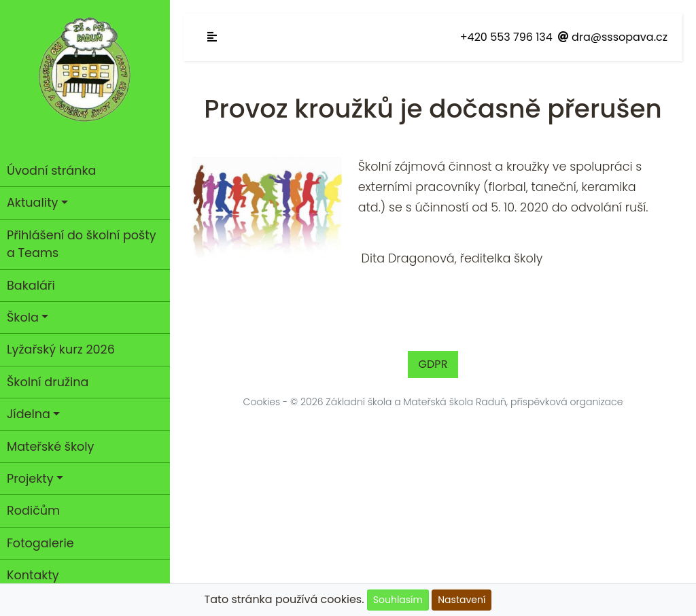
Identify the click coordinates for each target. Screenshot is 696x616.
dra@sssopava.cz (613, 37)
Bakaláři (31, 286)
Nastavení (462, 600)
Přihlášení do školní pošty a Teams (82, 244)
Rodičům (33, 511)
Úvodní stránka (51, 171)
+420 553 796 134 (506, 37)
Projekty (30, 479)
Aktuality (32, 203)
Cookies (262, 402)
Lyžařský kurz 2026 (61, 349)
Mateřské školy (51, 447)
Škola (23, 318)
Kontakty (33, 575)
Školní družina (48, 382)
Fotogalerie (40, 543)
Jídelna (29, 414)
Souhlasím (398, 600)
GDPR (433, 364)
